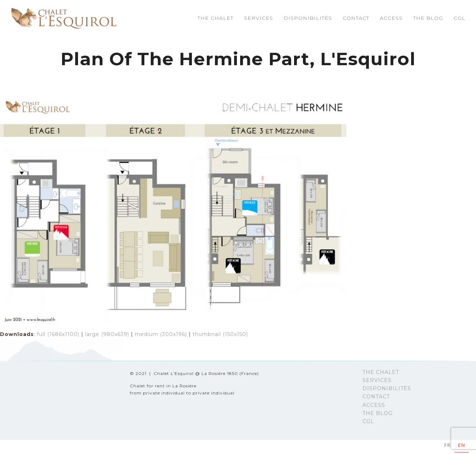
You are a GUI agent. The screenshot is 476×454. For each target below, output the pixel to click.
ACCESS (374, 405)
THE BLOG (378, 413)
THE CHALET (381, 372)
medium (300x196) (161, 334)
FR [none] (447, 445)
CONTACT (376, 397)
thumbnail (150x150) (220, 334)
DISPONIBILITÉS (387, 388)
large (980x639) (107, 334)
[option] (447, 446)
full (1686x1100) (58, 334)
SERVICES (377, 380)
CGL (368, 421)
